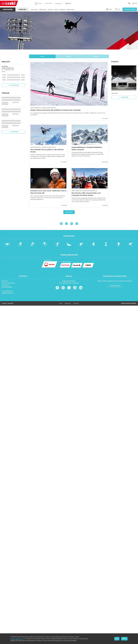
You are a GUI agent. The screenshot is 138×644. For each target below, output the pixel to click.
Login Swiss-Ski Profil (129, 303)
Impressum (76, 303)
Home (61, 303)
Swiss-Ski (22, 9)
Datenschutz (68, 303)
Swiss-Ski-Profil (130, 9)
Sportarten (8, 9)
